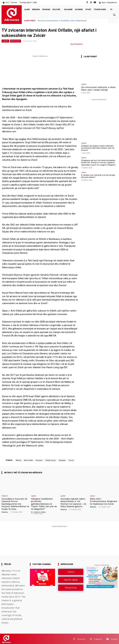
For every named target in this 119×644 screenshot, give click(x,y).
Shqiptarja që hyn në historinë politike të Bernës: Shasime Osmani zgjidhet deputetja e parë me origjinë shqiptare (99, 161)
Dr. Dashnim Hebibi (38, 511)
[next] (116, 21)
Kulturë (5, 496)
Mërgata (15, 41)
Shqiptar (62, 460)
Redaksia (78, 44)
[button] (114, 15)
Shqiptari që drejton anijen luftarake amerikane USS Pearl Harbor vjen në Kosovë (97, 147)
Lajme (5, 41)
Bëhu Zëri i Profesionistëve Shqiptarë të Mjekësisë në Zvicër (104, 501)
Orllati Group (51, 460)
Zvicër (71, 460)
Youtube (114, 638)
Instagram (98, 638)
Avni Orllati (28, 460)
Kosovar (39, 460)
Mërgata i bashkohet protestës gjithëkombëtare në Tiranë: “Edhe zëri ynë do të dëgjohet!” (44, 503)
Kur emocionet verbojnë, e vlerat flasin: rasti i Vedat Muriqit (62, 21)
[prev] (111, 21)
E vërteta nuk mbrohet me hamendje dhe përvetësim (99, 175)
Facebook (81, 638)
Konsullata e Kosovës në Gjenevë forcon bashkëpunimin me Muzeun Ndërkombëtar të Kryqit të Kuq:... (15, 503)
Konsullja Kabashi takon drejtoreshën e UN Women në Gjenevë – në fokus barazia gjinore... (73, 502)
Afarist (19, 460)
